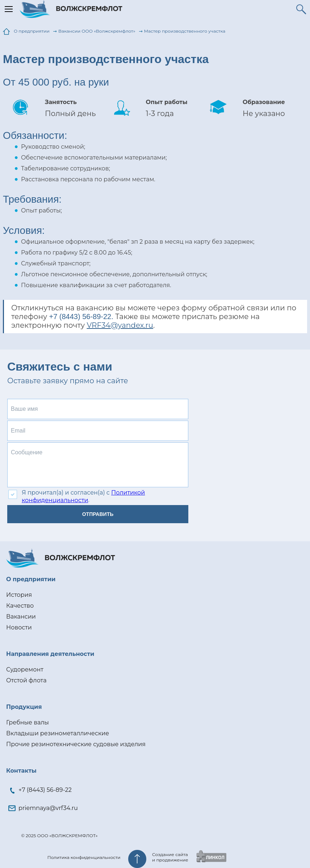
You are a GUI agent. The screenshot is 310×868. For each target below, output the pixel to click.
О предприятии (31, 579)
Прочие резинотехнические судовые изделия (76, 744)
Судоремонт (25, 669)
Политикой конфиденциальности (83, 496)
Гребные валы (28, 722)
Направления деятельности (50, 654)
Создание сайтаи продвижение (170, 857)
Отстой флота (26, 680)
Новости (19, 627)
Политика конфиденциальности (84, 857)
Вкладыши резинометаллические (58, 733)
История (19, 595)
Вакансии (21, 617)
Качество (20, 606)
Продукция (24, 707)
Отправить (98, 514)
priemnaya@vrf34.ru (48, 808)
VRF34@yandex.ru (120, 325)
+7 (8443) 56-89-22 (45, 790)
